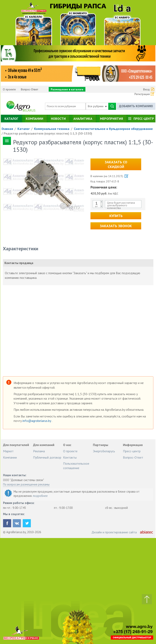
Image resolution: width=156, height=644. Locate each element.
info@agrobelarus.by (37, 421)
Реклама (39, 451)
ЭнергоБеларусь (104, 451)
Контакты (70, 457)
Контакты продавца (19, 263)
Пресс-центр (144, 119)
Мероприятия (111, 119)
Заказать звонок (116, 226)
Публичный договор (47, 457)
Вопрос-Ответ (30, 89)
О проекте (9, 89)
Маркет (8, 451)
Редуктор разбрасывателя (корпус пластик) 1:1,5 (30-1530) (48, 133)
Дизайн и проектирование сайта (114, 532)
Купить (116, 216)
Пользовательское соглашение (76, 466)
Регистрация (142, 94)
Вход (146, 89)
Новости (58, 119)
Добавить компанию (136, 106)
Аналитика (83, 119)
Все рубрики (97, 106)
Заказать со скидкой (116, 164)
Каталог (11, 119)
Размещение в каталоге (67, 89)
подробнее (40, 496)
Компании (34, 119)
